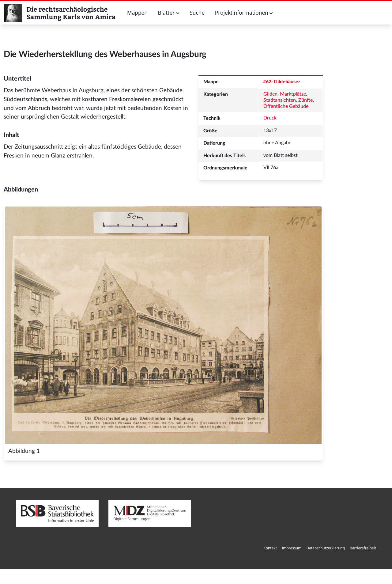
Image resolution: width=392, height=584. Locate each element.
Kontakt (270, 548)
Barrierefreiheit (363, 548)
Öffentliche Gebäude (286, 106)
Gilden (270, 94)
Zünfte (305, 100)
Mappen (137, 13)
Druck (270, 118)
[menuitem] (270, 548)
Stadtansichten (280, 100)
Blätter (169, 13)
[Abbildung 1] (163, 325)
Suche (197, 13)
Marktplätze (293, 94)
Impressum (292, 548)
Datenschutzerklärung (325, 548)
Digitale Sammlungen (150, 514)
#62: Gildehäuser (282, 82)
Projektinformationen (244, 13)
